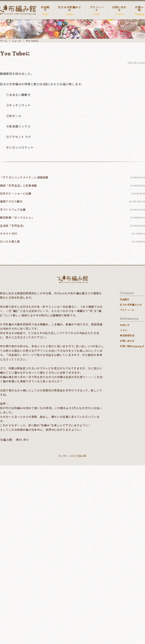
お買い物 (139, 11)
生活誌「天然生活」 (72, 226)
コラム (123, 330)
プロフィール (97, 11)
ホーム (4, 41)
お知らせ (125, 325)
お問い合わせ (119, 11)
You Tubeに (32, 41)
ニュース (17, 41)
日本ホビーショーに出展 (72, 194)
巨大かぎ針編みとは (69, 11)
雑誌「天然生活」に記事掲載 (72, 186)
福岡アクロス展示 (72, 201)
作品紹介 (45, 11)
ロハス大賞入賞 (72, 242)
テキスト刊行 (72, 234)
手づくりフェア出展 (72, 210)
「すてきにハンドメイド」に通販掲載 (72, 177)
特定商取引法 (127, 336)
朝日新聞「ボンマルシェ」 (72, 218)
